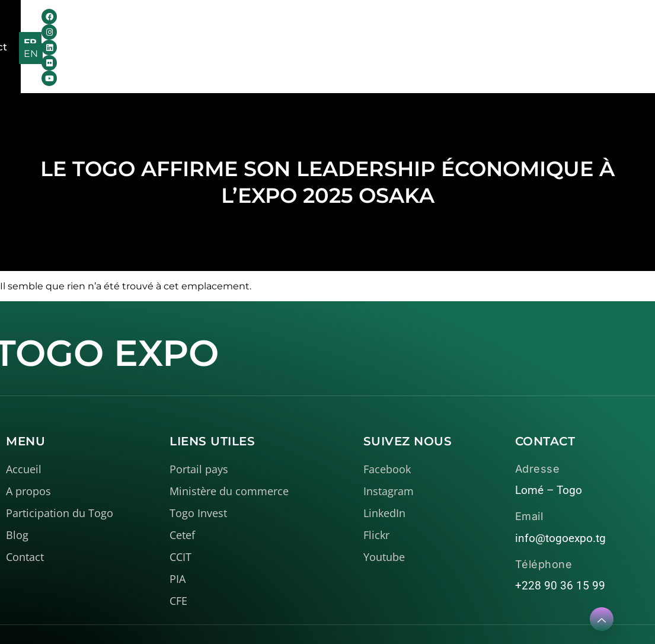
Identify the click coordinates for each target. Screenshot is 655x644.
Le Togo (244, 24)
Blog (406, 24)
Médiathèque (333, 24)
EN (626, 25)
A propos (166, 24)
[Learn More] (602, 619)
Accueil (98, 24)
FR (600, 25)
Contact (456, 24)
